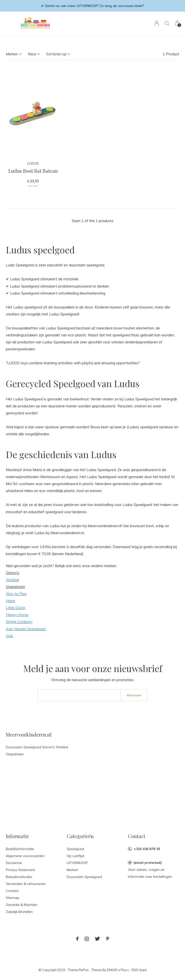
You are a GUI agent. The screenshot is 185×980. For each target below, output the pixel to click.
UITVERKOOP (77, 863)
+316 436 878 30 (147, 849)
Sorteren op (56, 54)
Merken (12, 54)
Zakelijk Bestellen (19, 912)
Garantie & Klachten (22, 905)
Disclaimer (14, 863)
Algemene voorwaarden (25, 856)
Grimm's (13, 573)
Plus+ (125, 970)
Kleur (32, 54)
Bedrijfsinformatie (20, 849)
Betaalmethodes (19, 877)
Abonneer (134, 695)
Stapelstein (15, 587)
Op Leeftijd (75, 856)
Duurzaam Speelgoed (84, 877)
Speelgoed (75, 849)
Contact (12, 891)
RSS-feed (139, 970)
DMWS (112, 970)
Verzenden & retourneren (26, 884)
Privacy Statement (20, 870)
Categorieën (80, 836)
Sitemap (13, 898)
